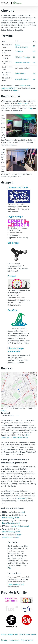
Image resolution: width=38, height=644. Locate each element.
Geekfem (12, 310)
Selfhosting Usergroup (22, 57)
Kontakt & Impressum (9, 634)
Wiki (9, 568)
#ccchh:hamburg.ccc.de (11, 532)
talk (24, 512)
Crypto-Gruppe (15, 217)
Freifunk (12, 276)
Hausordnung (14, 640)
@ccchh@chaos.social (20, 526)
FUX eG (4, 411)
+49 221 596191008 (20, 437)
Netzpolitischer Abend (22, 62)
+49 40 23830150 (21, 498)
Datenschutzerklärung (28, 634)
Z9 (34, 46)
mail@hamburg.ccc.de (11, 518)
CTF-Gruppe (19, 51)
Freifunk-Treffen (20, 73)
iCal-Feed (14, 90)
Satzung (4, 640)
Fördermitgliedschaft (16, 584)
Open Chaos (23, 103)
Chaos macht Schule (18, 187)
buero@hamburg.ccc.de (11, 523)
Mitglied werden (27, 640)
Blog (31, 108)
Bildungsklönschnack (22, 79)
